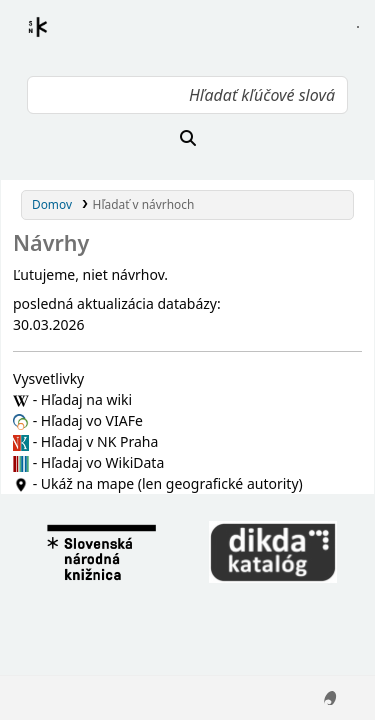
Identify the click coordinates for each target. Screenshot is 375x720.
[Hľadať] (187, 138)
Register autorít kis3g (56, 39)
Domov (52, 204)
